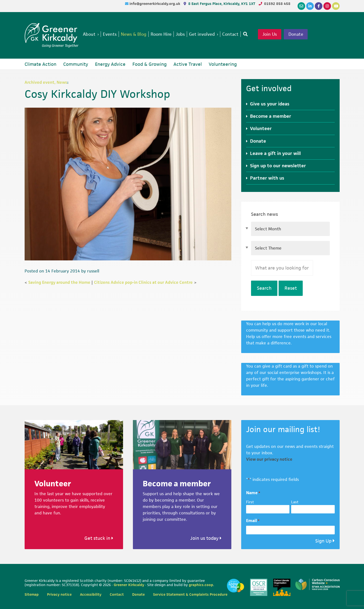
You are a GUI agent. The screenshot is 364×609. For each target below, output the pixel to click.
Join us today (206, 538)
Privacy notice (59, 594)
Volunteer (261, 128)
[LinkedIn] (310, 6)
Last (295, 502)
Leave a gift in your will (275, 153)
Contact (117, 594)
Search (264, 288)
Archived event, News (46, 82)
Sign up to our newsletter (278, 166)
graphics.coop (201, 585)
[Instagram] (327, 6)
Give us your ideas (270, 104)
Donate (304, 34)
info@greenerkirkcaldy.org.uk (155, 4)
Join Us (277, 34)
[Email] (301, 6)
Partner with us (267, 178)
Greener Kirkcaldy (52, 33)
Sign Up (323, 541)
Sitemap (32, 594)
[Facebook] (319, 6)
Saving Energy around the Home (59, 282)
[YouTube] (336, 6)
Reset (291, 288)
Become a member (271, 116)
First (250, 502)
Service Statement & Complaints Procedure (190, 594)
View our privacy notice (269, 459)
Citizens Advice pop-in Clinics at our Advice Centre (143, 282)
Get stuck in (99, 538)
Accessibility (91, 594)
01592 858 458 (277, 4)
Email (253, 521)
